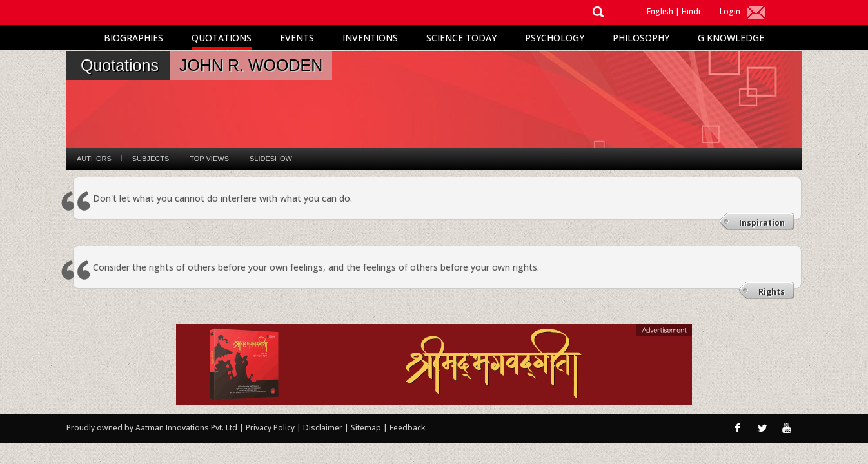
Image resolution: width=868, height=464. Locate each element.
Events (297, 38)
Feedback (407, 428)
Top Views (209, 159)
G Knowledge (731, 38)
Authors (94, 159)
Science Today (461, 38)
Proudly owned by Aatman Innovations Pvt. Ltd (152, 428)
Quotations (222, 38)
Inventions (370, 38)
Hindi (691, 11)
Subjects (151, 159)
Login (730, 11)
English (660, 11)
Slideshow (271, 159)
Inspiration (762, 223)
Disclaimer (323, 428)
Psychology (555, 38)
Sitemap (367, 428)
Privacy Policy (271, 428)
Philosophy (641, 38)
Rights (772, 292)
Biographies (133, 38)
